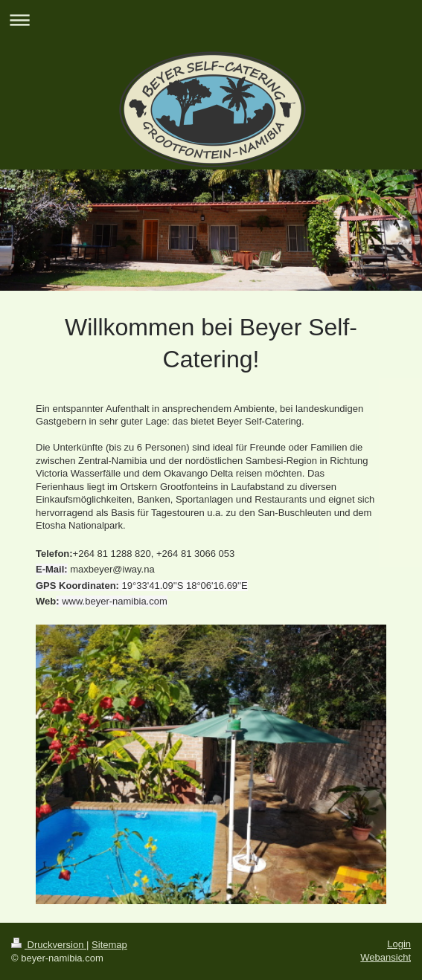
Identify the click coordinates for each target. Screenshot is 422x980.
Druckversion (49, 945)
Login (399, 944)
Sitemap (109, 945)
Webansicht (386, 957)
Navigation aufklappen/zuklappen (211, 20)
